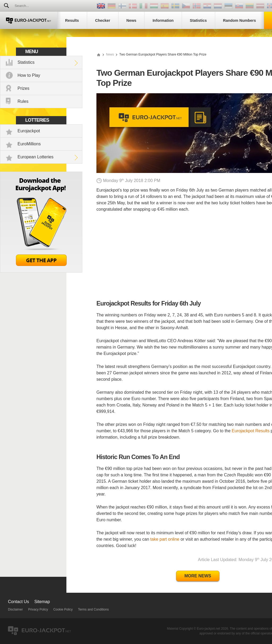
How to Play (29, 75)
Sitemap (42, 602)
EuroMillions (29, 144)
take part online (165, 539)
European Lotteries (35, 157)
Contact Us (18, 602)
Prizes (23, 88)
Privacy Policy (38, 609)
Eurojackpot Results (250, 431)
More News (198, 576)
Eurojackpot (29, 131)
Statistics (26, 62)
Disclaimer (15, 609)
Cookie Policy (63, 609)
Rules (23, 101)
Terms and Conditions (93, 609)
